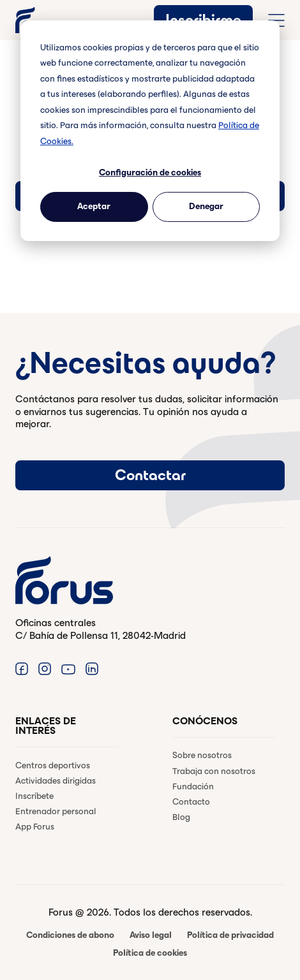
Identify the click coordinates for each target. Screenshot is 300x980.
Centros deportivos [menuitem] (53, 765)
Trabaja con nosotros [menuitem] (214, 771)
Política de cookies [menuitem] (150, 953)
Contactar (150, 475)
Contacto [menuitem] (191, 802)
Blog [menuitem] (181, 817)
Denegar (206, 206)
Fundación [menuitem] (193, 786)
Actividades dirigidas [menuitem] (56, 781)
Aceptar (94, 206)
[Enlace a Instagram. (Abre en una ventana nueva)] (45, 669)
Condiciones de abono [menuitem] (70, 935)
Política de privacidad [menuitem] (230, 935)
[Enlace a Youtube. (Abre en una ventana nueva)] (68, 669)
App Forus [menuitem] (35, 827)
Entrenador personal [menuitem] (56, 811)
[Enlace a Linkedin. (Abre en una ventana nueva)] (92, 669)
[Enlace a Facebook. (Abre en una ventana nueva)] (22, 669)
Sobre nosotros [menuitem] (202, 755)
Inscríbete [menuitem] (34, 796)
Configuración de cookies (150, 172)
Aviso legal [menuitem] (151, 935)
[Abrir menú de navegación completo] (276, 20)
